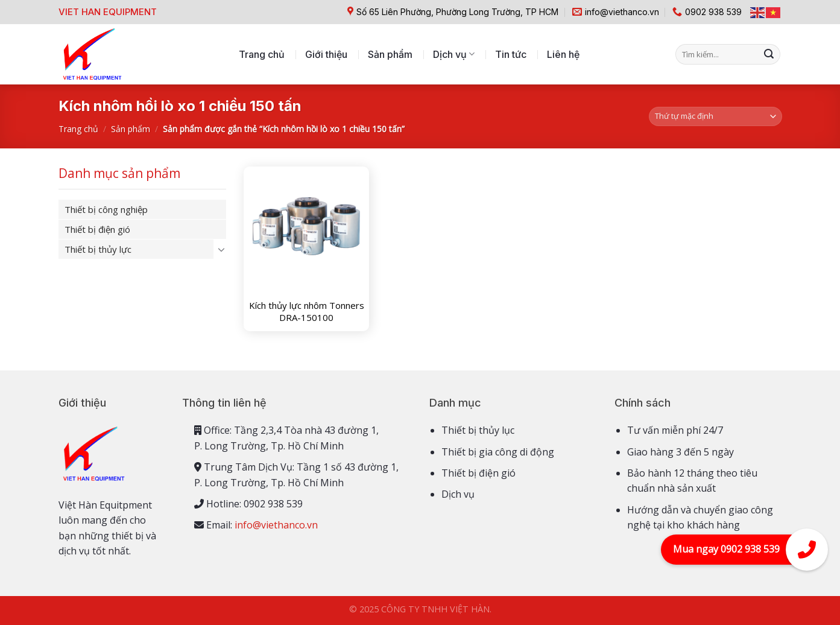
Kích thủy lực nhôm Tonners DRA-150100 (307, 312)
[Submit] (769, 54)
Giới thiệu (326, 54)
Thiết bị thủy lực (98, 249)
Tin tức (511, 54)
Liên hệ (563, 54)
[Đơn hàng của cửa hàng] (715, 117)
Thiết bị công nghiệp (106, 209)
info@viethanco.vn (276, 525)
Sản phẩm (390, 54)
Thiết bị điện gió (97, 229)
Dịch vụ (454, 54)
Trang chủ (262, 54)
